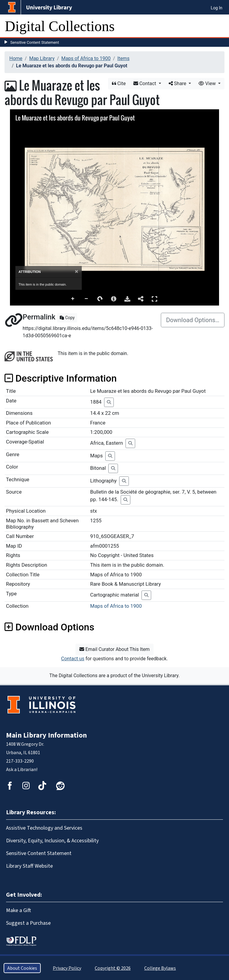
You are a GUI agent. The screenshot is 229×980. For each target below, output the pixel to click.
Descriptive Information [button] (61, 378)
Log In (217, 8)
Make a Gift (19, 910)
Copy (67, 318)
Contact (145, 83)
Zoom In (73, 299)
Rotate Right (100, 299)
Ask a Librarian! (22, 769)
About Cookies (22, 968)
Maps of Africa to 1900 (86, 58)
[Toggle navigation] (221, 26)
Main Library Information (46, 735)
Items (123, 58)
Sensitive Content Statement (35, 42)
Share (178, 83)
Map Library (42, 58)
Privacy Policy (67, 968)
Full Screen (154, 299)
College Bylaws (160, 968)
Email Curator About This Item (114, 649)
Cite (119, 83)
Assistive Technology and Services (44, 828)
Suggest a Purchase (28, 923)
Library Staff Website (29, 866)
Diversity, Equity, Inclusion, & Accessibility (52, 841)
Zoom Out (87, 299)
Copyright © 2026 (113, 968)
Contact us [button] (73, 659)
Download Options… (193, 320)
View (208, 83)
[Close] (76, 272)
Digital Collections (60, 26)
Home (16, 58)
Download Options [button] (49, 627)
